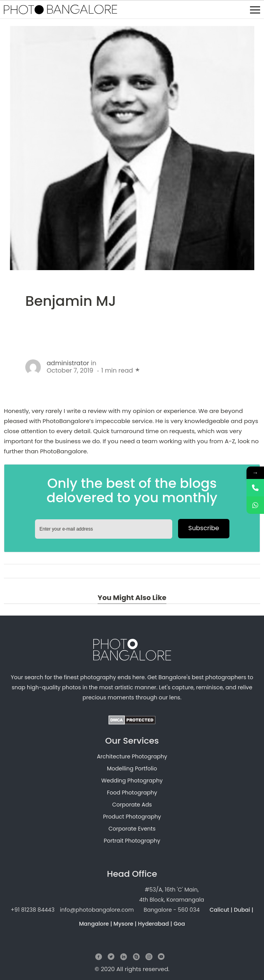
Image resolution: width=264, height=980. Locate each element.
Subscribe (204, 528)
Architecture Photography (132, 756)
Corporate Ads (132, 805)
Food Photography (132, 793)
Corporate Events (132, 829)
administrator (68, 363)
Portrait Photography (132, 841)
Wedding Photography (132, 781)
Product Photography (132, 817)
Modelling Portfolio (132, 768)
